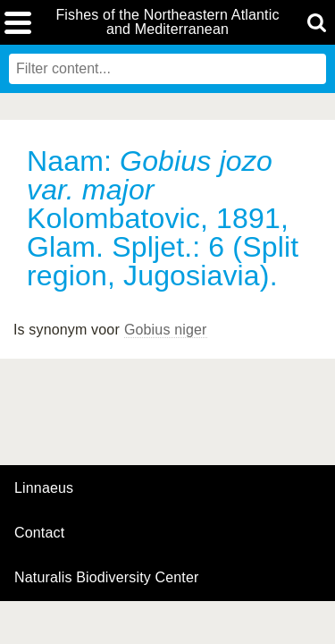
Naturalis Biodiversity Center (107, 578)
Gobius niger (166, 330)
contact (39, 533)
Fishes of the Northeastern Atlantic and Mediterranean (167, 22)
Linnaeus (44, 488)
